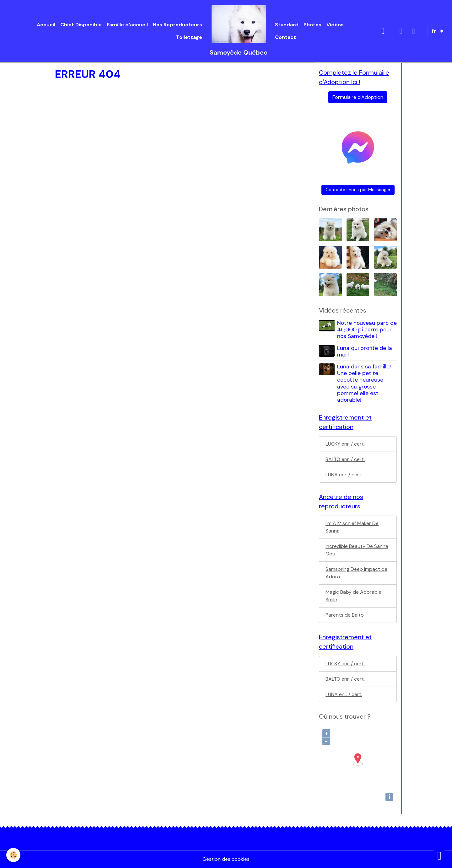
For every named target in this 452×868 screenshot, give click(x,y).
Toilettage (189, 37)
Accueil (46, 25)
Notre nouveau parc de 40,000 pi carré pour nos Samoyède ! (367, 330)
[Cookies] (13, 855)
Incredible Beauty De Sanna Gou (357, 550)
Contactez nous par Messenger (358, 190)
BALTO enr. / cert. (345, 459)
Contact (285, 37)
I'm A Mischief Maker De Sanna (352, 527)
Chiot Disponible (81, 25)
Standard (287, 25)
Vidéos (335, 25)
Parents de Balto (345, 615)
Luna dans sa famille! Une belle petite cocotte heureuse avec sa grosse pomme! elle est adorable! (364, 383)
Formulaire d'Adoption (358, 97)
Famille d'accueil (127, 25)
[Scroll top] (439, 855)
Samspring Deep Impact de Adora (356, 573)
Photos (312, 25)
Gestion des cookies (226, 859)
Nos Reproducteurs (178, 25)
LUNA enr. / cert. (344, 475)
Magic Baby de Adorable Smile (353, 596)
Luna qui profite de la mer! (365, 351)
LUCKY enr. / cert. (345, 444)
